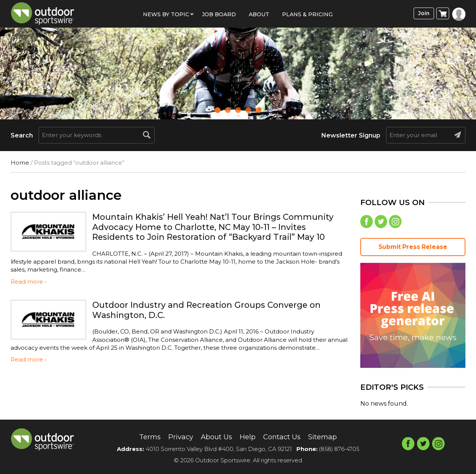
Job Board (219, 14)
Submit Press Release (413, 248)
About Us (215, 437)
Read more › (28, 283)
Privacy (176, 437)
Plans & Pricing (307, 14)
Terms (143, 437)
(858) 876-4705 (339, 449)
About (259, 14)
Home (20, 163)
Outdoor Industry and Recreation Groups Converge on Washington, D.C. (216, 311)
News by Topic (166, 14)
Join (423, 14)
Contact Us (285, 437)
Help (248, 437)
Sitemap (329, 437)
